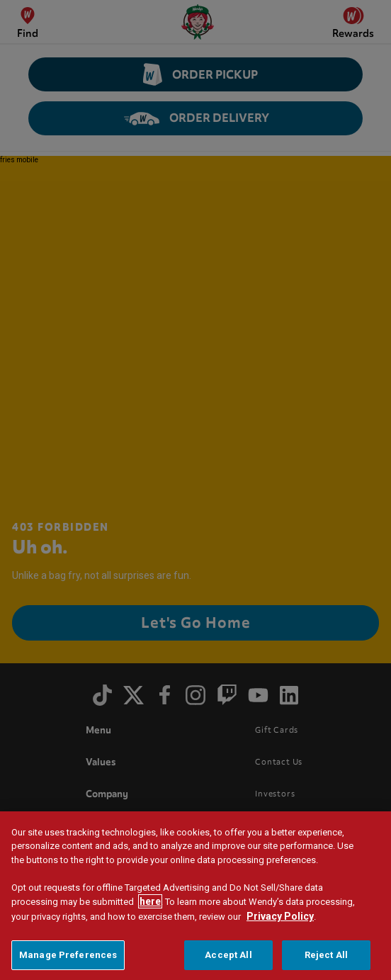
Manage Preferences (68, 955)
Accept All (228, 955)
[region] (195, 896)
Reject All (326, 955)
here (150, 901)
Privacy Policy (280, 916)
